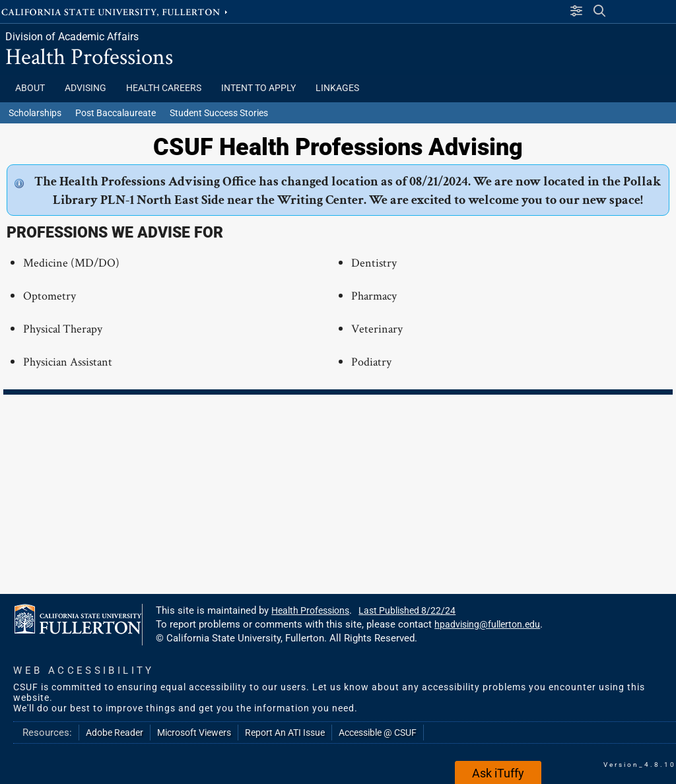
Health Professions (89, 56)
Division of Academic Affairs (72, 37)
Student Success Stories (219, 113)
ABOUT (30, 88)
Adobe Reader (115, 733)
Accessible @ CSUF (378, 733)
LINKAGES (337, 88)
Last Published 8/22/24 (407, 610)
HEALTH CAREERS (164, 88)
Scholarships (35, 113)
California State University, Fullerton (116, 11)
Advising (85, 88)
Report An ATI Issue (285, 733)
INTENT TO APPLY (258, 88)
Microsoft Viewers (194, 733)
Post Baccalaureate (116, 113)
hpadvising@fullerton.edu (487, 624)
